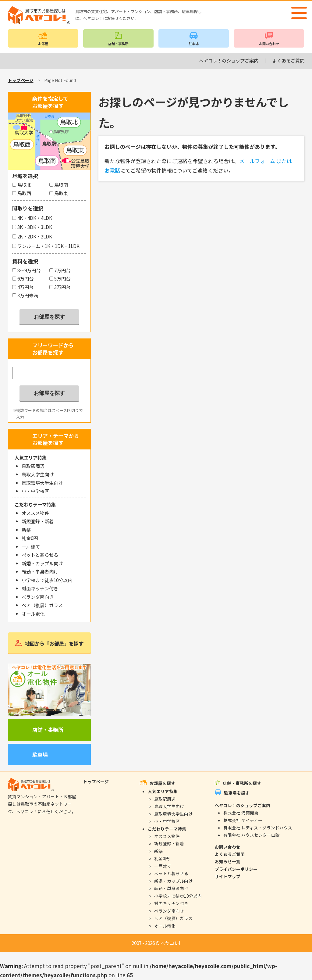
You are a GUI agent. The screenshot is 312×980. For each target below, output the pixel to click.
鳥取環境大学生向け (42, 483)
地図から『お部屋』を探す (54, 643)
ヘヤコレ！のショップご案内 (229, 60)
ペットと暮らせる (40, 555)
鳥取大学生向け (38, 474)
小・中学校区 (35, 491)
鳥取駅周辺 (33, 466)
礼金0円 (30, 538)
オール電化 (33, 613)
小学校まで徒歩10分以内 (47, 580)
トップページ (21, 80)
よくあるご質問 (288, 60)
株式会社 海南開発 (241, 813)
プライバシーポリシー (236, 869)
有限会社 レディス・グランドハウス (258, 828)
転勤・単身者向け (40, 571)
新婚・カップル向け (42, 563)
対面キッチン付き (40, 588)
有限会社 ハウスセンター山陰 (252, 835)
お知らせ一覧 (228, 861)
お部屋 (43, 44)
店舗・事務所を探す (242, 783)
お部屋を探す (162, 783)
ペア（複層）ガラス (42, 605)
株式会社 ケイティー (243, 820)
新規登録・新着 (38, 521)
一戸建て (31, 546)
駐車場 (194, 44)
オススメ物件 (35, 513)
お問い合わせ (269, 44)
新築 (26, 530)
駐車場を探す (237, 793)
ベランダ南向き (38, 597)
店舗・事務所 (118, 44)
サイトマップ (228, 876)
